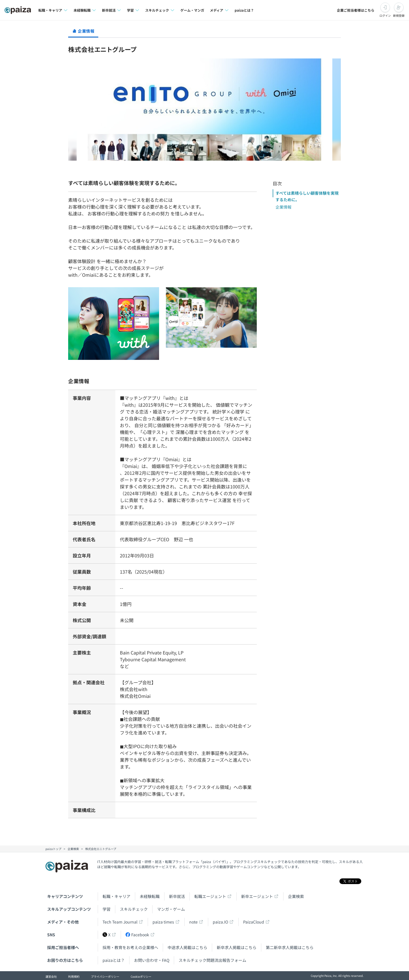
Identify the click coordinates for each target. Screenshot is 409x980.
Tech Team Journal (120, 922)
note (193, 922)
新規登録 (399, 15)
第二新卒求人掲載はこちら (290, 947)
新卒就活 (177, 896)
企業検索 (296, 896)
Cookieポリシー (141, 976)
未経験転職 (150, 896)
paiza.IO (220, 922)
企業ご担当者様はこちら (356, 10)
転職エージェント (210, 896)
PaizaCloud (254, 922)
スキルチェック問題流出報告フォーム (212, 960)
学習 (107, 909)
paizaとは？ (244, 10)
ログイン (385, 15)
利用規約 (74, 976)
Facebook (137, 935)
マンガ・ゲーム (171, 909)
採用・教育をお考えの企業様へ (130, 947)
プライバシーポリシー (105, 976)
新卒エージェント (257, 896)
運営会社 (51, 976)
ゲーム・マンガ (192, 10)
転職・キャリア (116, 896)
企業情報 (283, 207)
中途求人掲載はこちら (187, 947)
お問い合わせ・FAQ (152, 960)
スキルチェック (134, 909)
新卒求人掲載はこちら (237, 947)
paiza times (163, 922)
